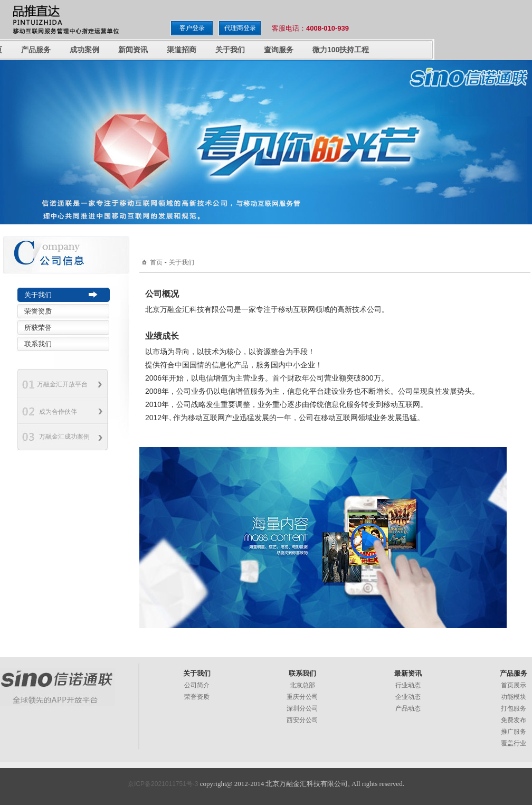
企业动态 (408, 697)
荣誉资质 (38, 311)
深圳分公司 (302, 708)
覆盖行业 (514, 743)
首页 (156, 262)
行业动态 (408, 685)
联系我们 (38, 344)
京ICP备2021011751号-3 (163, 784)
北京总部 (302, 685)
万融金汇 (58, 687)
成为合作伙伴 (58, 412)
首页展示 (514, 685)
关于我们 (38, 295)
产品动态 (408, 708)
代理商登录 (240, 28)
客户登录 (192, 28)
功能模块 (514, 697)
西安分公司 (302, 720)
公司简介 (197, 685)
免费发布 (514, 720)
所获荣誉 (38, 328)
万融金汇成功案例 (64, 437)
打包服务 (514, 708)
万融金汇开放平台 (62, 384)
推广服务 (514, 732)
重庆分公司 (302, 697)
